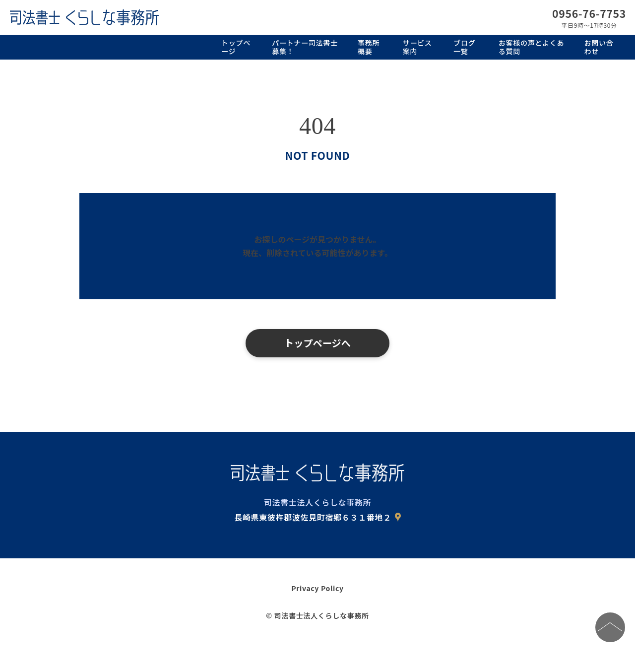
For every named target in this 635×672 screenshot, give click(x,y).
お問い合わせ (599, 47)
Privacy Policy (317, 588)
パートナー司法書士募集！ (305, 47)
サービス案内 (417, 47)
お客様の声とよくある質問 (531, 47)
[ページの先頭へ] (610, 627)
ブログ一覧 (464, 47)
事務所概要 (369, 47)
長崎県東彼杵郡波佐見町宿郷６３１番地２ (313, 517)
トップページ (236, 47)
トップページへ (317, 343)
